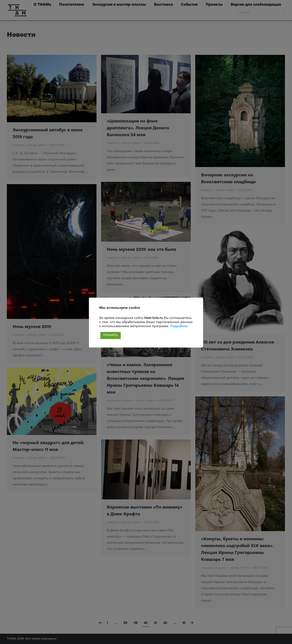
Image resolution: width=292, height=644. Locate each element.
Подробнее (179, 326)
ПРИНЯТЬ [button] (111, 335)
